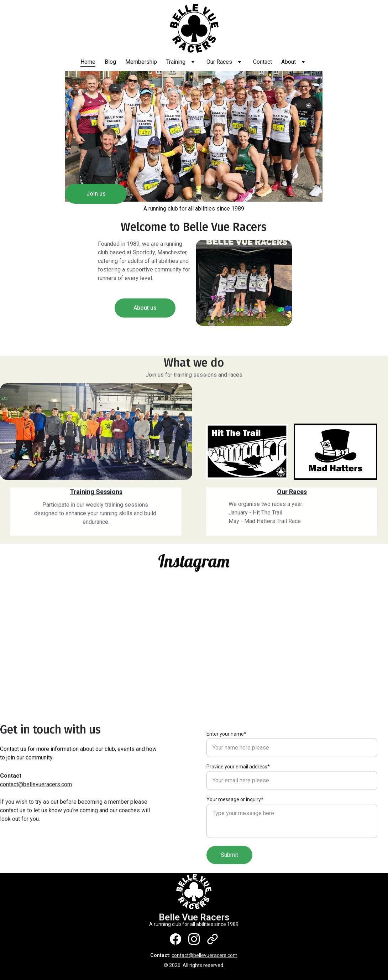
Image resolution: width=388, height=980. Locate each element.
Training (176, 62)
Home (88, 62)
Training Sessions (96, 492)
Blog (110, 62)
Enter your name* (226, 756)
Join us (96, 194)
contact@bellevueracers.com (36, 785)
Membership (141, 62)
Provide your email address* (238, 789)
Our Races (219, 62)
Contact (263, 62)
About (289, 62)
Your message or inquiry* (235, 821)
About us (145, 311)
